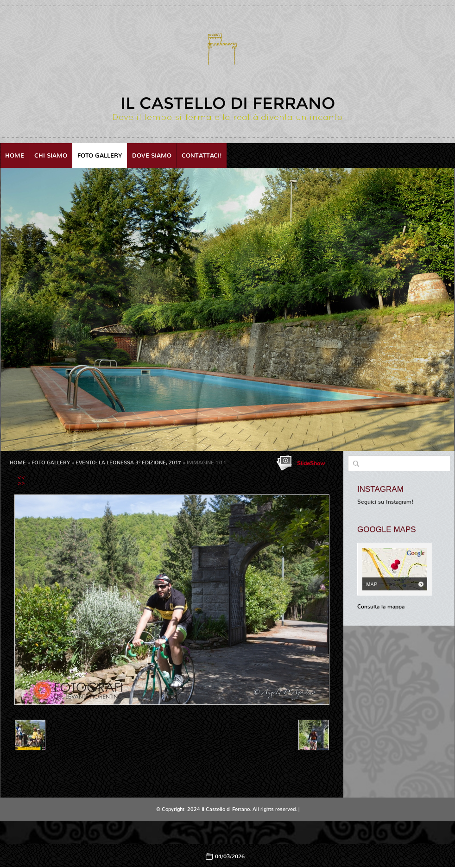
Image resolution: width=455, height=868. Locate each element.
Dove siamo (152, 155)
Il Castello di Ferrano (228, 103)
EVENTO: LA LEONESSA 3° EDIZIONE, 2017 (128, 463)
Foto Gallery (100, 155)
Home (15, 155)
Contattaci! (202, 155)
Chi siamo (51, 155)
